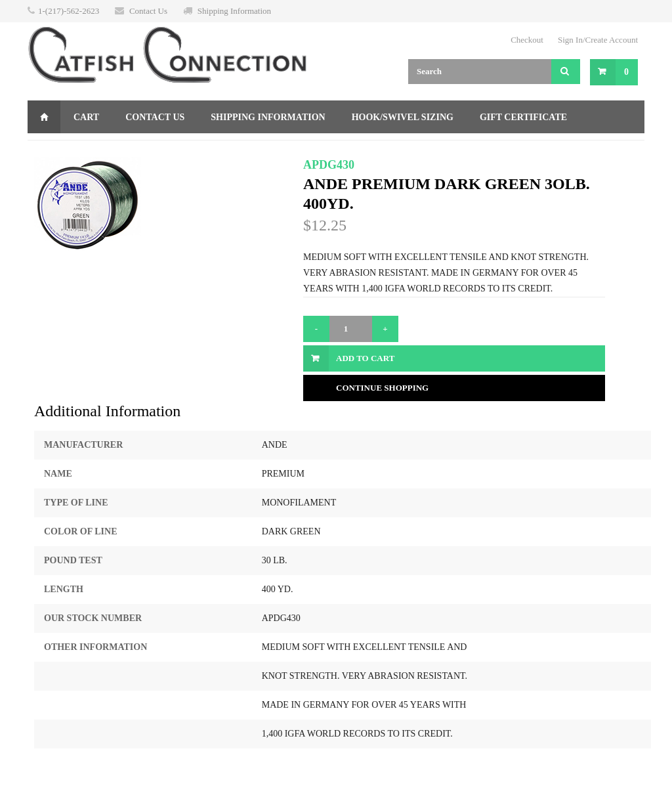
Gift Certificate (523, 117)
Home (44, 117)
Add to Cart (365, 358)
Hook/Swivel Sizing (403, 117)
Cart (86, 117)
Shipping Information (234, 11)
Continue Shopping (382, 388)
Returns (63, 150)
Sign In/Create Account (598, 40)
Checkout (527, 40)
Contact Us (148, 11)
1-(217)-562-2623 (69, 11)
